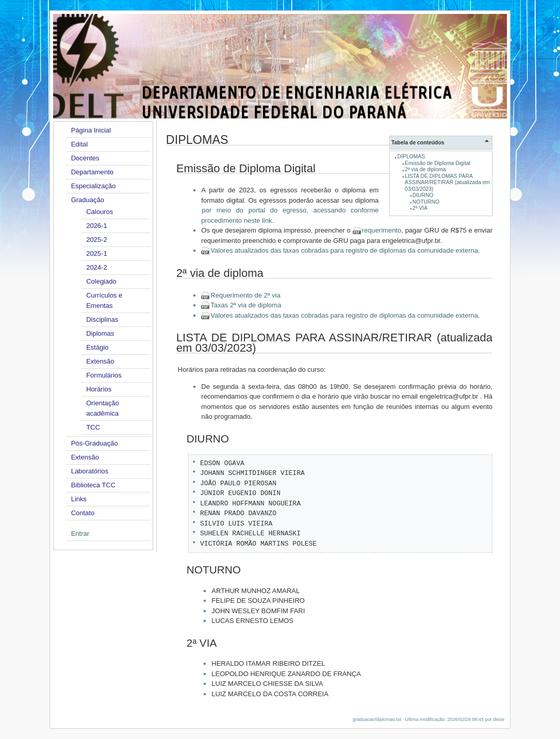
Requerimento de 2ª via (245, 295)
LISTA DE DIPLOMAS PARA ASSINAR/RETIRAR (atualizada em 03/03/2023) (447, 183)
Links (79, 499)
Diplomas (100, 333)
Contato (83, 513)
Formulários (104, 375)
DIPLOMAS (411, 157)
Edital (80, 144)
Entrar (80, 533)
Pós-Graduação (95, 443)
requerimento (382, 230)
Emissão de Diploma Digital (438, 163)
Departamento (92, 172)
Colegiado (101, 281)
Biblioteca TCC (93, 485)
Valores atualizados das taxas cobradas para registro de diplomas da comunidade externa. (345, 250)
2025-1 (96, 253)
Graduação (88, 200)
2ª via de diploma (425, 169)
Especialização (94, 186)
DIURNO (423, 195)
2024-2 (96, 267)
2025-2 (96, 240)
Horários (99, 389)
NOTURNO (426, 202)
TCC (93, 427)
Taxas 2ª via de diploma (246, 305)
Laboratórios (90, 471)
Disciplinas (102, 319)
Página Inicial (91, 130)
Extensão (100, 361)
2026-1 (96, 226)
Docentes (85, 158)
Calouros (100, 212)
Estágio (97, 347)
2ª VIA (420, 208)
